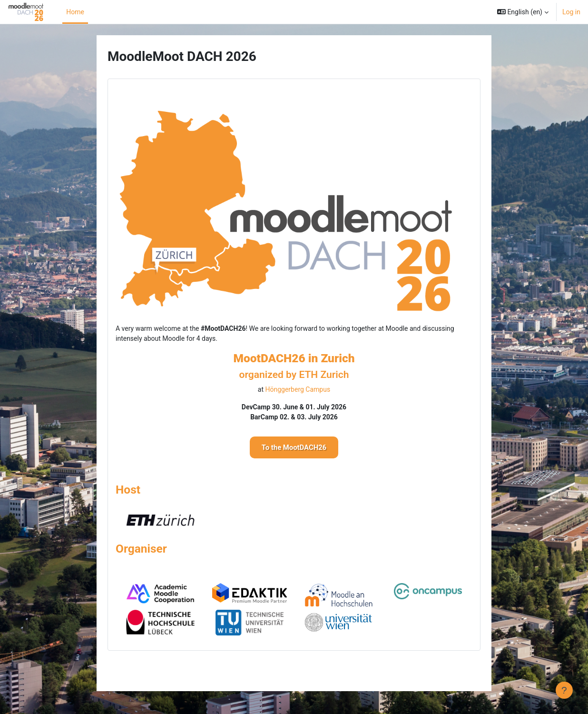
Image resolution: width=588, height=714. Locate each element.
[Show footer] (564, 690)
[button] (523, 12)
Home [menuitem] (75, 12)
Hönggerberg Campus (298, 389)
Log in (571, 12)
